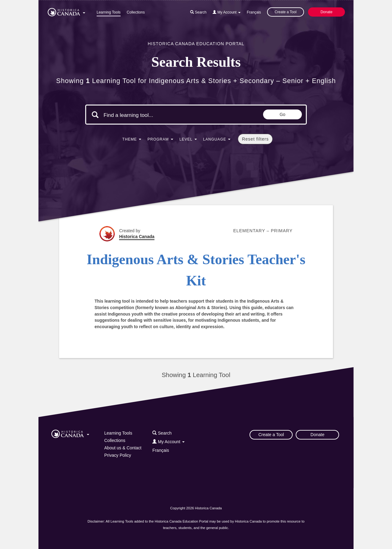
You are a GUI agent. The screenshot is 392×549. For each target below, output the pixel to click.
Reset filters (255, 139)
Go (283, 114)
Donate (327, 12)
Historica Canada (137, 237)
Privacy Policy (118, 455)
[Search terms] (155, 115)
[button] (66, 11)
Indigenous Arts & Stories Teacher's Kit (196, 270)
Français (254, 12)
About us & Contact (123, 448)
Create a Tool (285, 12)
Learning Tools (109, 12)
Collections (136, 12)
